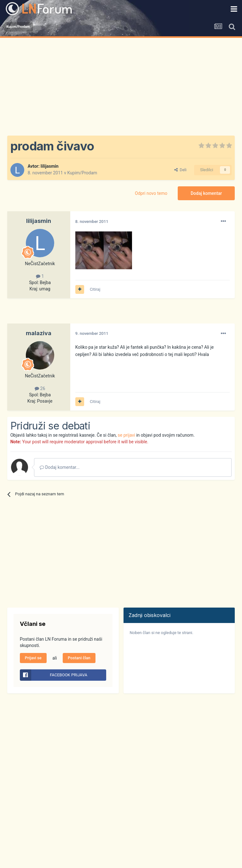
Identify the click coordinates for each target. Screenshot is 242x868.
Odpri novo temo (151, 193)
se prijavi (127, 435)
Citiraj (95, 289)
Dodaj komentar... (60, 467)
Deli (180, 170)
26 (40, 388)
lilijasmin (50, 166)
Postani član (79, 658)
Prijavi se (33, 658)
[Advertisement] (121, 85)
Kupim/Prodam (82, 173)
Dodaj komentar (206, 193)
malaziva (39, 333)
